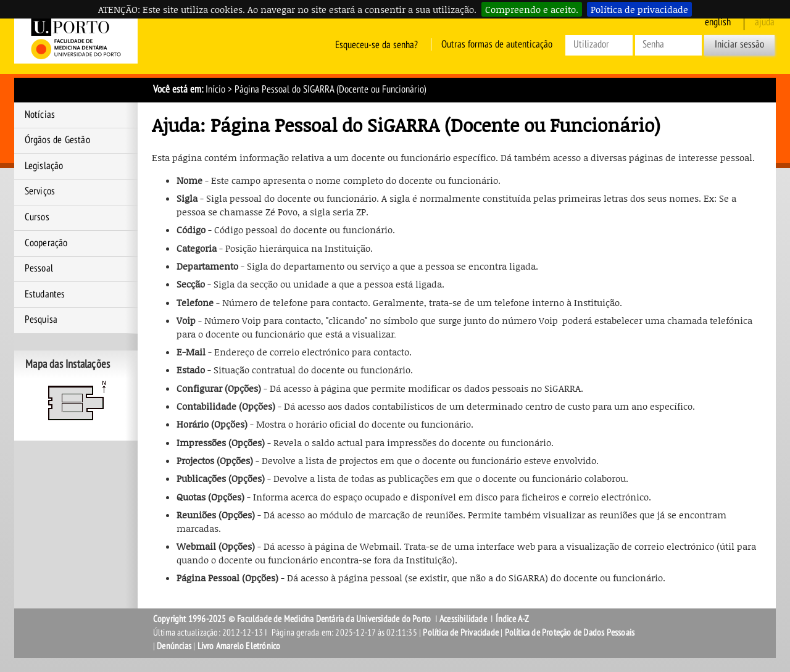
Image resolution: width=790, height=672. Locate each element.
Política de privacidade (639, 9)
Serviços (40, 191)
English (718, 22)
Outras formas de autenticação (497, 44)
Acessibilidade (463, 619)
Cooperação (46, 243)
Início (215, 89)
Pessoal (39, 268)
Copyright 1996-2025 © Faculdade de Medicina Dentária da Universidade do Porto (293, 619)
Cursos (37, 217)
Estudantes (45, 294)
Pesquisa (41, 320)
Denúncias (174, 646)
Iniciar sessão (739, 44)
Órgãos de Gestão (57, 140)
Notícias (40, 115)
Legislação (44, 166)
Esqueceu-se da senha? (376, 44)
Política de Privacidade (461, 633)
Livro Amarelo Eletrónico (239, 646)
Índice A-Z (513, 619)
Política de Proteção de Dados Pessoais (570, 633)
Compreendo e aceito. (532, 9)
